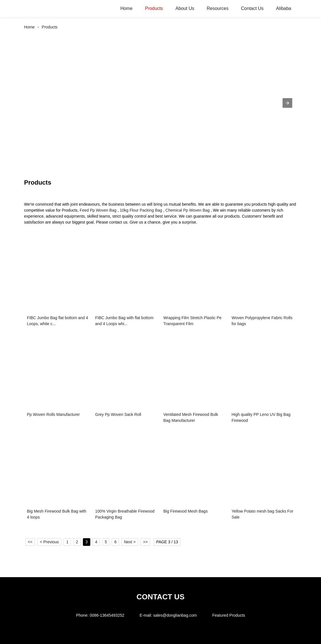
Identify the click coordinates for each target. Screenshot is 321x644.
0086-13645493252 (107, 615)
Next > (130, 542)
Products (154, 8)
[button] (287, 103)
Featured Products (229, 615)
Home (126, 8)
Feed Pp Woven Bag (98, 210)
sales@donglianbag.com (175, 615)
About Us (185, 8)
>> (145, 542)
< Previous (49, 542)
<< (30, 542)
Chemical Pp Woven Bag (188, 210)
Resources (218, 8)
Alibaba (284, 8)
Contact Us (252, 8)
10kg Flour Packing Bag (141, 210)
